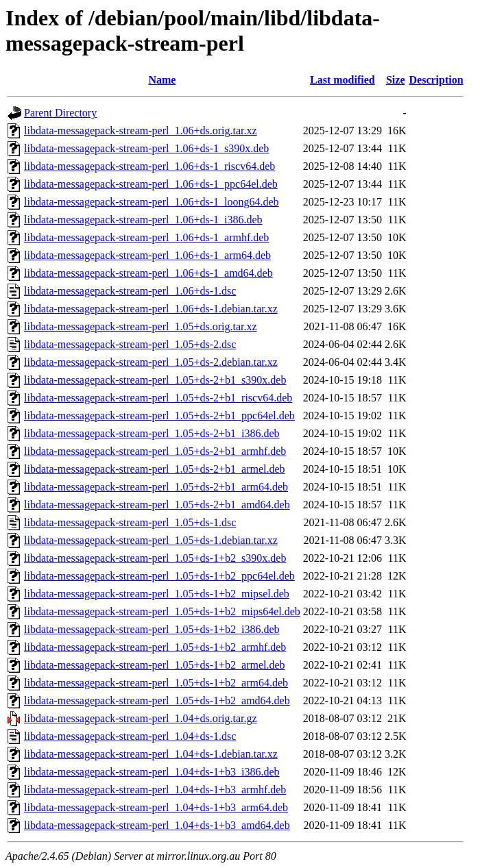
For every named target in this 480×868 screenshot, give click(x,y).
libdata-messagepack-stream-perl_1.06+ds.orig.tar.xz (141, 131)
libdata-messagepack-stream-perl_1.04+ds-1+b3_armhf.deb (155, 790)
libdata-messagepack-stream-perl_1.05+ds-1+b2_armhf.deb (155, 647)
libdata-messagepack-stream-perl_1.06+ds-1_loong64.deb (152, 202)
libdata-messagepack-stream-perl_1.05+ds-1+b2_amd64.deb (157, 700)
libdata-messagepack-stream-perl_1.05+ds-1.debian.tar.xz (151, 540)
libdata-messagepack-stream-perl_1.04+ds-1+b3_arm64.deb (156, 807)
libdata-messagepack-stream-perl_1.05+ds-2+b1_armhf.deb (155, 451)
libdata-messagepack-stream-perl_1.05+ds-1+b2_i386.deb (152, 629)
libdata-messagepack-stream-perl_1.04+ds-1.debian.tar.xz (151, 754)
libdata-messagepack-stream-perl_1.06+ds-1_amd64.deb (148, 273)
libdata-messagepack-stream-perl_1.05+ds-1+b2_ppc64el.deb (159, 576)
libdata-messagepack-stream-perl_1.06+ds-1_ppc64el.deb (151, 184)
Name (162, 80)
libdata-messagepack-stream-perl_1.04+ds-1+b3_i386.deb (152, 772)
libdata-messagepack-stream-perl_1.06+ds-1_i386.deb (143, 220)
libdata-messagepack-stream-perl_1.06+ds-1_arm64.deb (147, 255)
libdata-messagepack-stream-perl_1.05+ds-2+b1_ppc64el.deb (159, 416)
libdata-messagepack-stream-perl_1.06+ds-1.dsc (130, 291)
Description (436, 80)
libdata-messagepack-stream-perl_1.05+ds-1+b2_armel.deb (155, 665)
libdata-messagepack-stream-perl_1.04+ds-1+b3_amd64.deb (157, 825)
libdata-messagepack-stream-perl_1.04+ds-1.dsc (130, 736)
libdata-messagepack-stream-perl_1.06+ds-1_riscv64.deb (149, 166)
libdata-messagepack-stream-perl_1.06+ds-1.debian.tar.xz (151, 309)
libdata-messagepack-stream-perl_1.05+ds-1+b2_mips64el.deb (162, 611)
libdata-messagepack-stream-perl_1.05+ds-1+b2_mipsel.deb (157, 594)
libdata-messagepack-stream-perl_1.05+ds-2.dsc (130, 344)
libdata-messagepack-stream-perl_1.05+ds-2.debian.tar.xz (151, 362)
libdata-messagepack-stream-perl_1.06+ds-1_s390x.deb (146, 148)
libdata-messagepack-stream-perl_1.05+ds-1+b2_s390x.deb (155, 558)
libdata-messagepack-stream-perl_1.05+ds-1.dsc (130, 522)
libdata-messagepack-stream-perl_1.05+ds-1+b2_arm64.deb (156, 683)
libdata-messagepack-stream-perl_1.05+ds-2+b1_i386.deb (152, 433)
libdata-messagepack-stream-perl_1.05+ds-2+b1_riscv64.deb (158, 398)
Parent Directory (60, 113)
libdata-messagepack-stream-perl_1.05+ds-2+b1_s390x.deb (155, 380)
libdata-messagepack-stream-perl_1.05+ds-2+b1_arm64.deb (156, 487)
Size (396, 80)
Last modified (343, 80)
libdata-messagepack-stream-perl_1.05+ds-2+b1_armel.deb (155, 469)
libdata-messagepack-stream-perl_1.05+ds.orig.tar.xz (141, 326)
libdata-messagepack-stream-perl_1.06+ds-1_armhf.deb (146, 237)
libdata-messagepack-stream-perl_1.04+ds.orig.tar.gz (141, 718)
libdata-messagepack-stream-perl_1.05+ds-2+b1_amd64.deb (157, 505)
